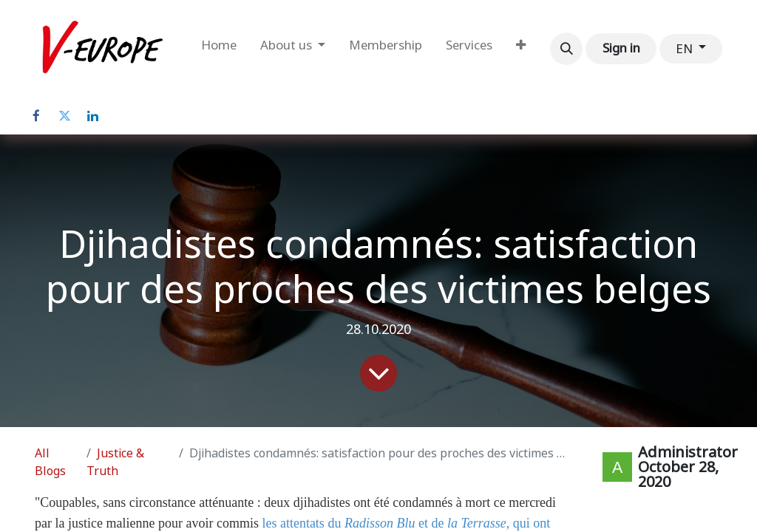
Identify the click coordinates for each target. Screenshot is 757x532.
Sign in (621, 48)
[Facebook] (36, 116)
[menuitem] (219, 49)
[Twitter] (64, 116)
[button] (566, 49)
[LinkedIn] (92, 116)
